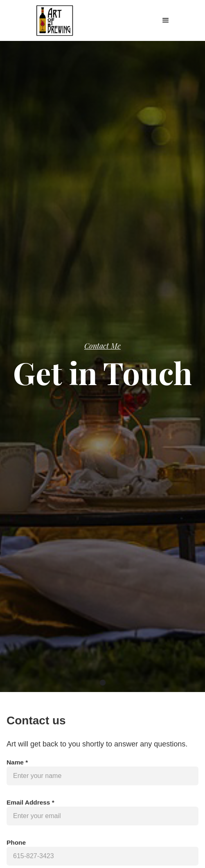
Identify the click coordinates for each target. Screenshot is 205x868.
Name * (17, 762)
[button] (166, 20)
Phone (16, 842)
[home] (53, 20)
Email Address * (30, 802)
